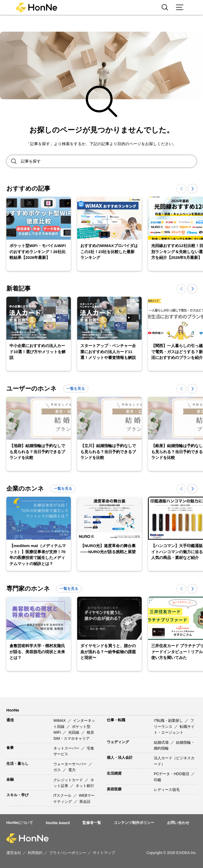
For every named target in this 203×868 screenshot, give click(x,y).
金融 (10, 779)
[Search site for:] (109, 161)
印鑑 (158, 780)
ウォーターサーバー (71, 764)
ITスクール (63, 795)
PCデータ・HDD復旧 (172, 774)
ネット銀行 (85, 786)
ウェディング (118, 742)
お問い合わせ (178, 823)
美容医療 (114, 789)
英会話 (85, 801)
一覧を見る (76, 388)
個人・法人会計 (120, 757)
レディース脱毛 (167, 790)
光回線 (74, 732)
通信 (10, 720)
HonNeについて (20, 823)
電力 (72, 770)
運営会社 (14, 853)
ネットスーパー (67, 748)
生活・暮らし (17, 763)
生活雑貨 (114, 773)
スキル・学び (17, 795)
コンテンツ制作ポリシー (134, 823)
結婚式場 (162, 742)
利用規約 (35, 853)
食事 (10, 748)
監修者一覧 (92, 823)
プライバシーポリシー (68, 853)
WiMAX (60, 720)
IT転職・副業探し (169, 720)
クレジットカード (69, 780)
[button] (192, 189)
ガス (58, 770)
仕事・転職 (116, 720)
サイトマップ (104, 853)
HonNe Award (58, 823)
